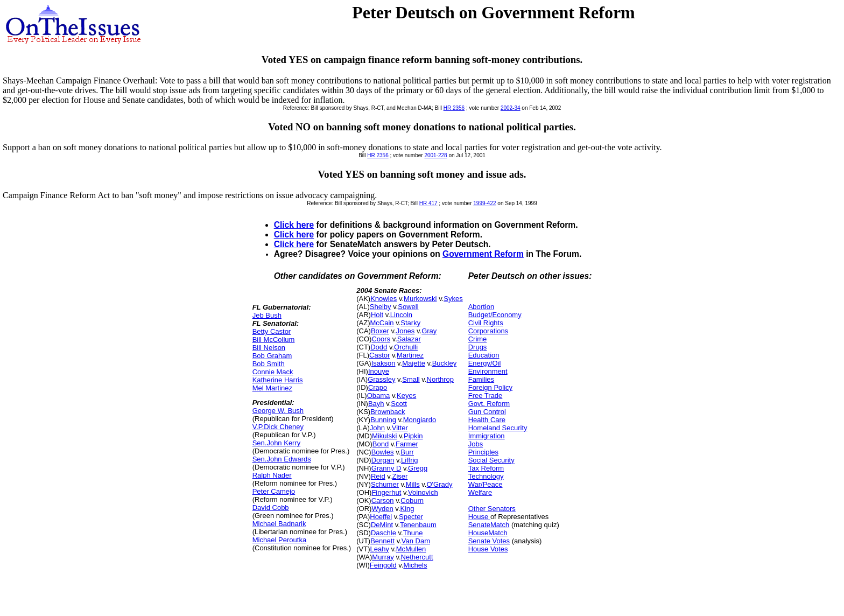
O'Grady (439, 484)
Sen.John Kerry (277, 443)
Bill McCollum (274, 339)
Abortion (481, 307)
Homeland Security (498, 428)
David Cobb (271, 507)
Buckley (445, 363)
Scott (399, 404)
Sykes (453, 299)
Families (481, 379)
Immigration (487, 436)
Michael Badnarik (279, 524)
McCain (382, 323)
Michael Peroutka (279, 540)
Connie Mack (273, 372)
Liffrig (410, 460)
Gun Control (487, 412)
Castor (379, 355)
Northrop (441, 379)
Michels (415, 565)
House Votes (488, 549)
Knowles (384, 299)
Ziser (400, 476)
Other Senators (492, 509)
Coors (381, 339)
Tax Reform (486, 468)
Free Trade (486, 395)
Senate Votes (489, 541)
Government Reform (483, 254)
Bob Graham (272, 356)
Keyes (406, 395)
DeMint (382, 525)
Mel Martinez (272, 388)
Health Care (487, 420)
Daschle (384, 533)
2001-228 (435, 155)
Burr (407, 452)
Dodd (379, 347)
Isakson (384, 363)
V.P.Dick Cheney (278, 427)
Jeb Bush (267, 315)
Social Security (491, 460)
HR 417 (428, 203)
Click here (294, 225)
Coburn (412, 500)
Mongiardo (420, 420)
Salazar (409, 339)
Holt (377, 315)
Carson (383, 500)
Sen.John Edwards (282, 459)
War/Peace (486, 484)
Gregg (418, 468)
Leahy (379, 549)
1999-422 (484, 203)
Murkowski (420, 299)
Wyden (382, 509)
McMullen (411, 549)
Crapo (378, 387)
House (479, 517)
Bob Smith (269, 364)
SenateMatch (489, 525)
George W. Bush (278, 411)
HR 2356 (454, 108)
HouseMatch (488, 533)
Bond (381, 444)
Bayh (376, 404)
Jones (406, 331)
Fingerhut (386, 492)
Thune (413, 533)
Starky (410, 323)
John (377, 428)
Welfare (480, 492)
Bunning (383, 420)
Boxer (380, 331)
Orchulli (406, 347)
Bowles (383, 452)
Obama (379, 395)
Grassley (381, 379)
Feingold (383, 565)
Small (411, 379)
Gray (429, 331)
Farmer (407, 444)
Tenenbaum (418, 525)
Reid (378, 476)
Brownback (388, 412)
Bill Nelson (269, 348)
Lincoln (401, 315)
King (407, 509)
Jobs (476, 444)
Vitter (400, 428)
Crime (478, 339)
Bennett (382, 541)
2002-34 (511, 108)
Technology (486, 476)
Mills (413, 484)
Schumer (385, 484)
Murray (383, 557)
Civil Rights (486, 323)
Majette (414, 363)
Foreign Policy (490, 387)
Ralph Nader (272, 475)
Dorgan (383, 460)
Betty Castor (272, 331)
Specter (411, 517)
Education (484, 355)
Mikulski (384, 436)
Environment (488, 371)
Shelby (381, 307)
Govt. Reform (489, 404)
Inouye (379, 371)
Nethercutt (417, 557)
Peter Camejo (274, 491)
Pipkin (413, 436)
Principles (483, 452)
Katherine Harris (278, 380)
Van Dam (416, 541)
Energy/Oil (485, 363)
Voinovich (423, 492)
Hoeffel (381, 517)
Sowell (408, 307)
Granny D (386, 468)
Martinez (410, 355)
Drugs (478, 347)
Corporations (488, 331)
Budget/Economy (495, 315)
